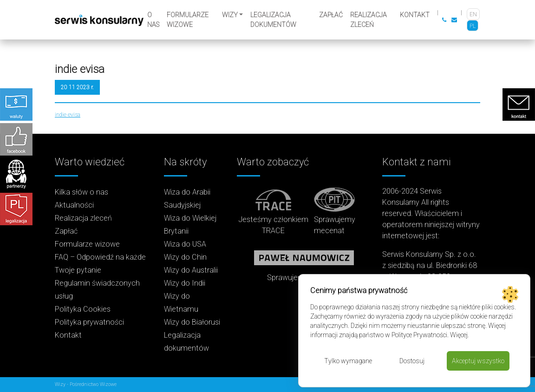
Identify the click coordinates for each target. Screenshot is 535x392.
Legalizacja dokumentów (273, 20)
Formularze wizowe (188, 20)
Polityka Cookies (83, 309)
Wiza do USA (185, 244)
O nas (153, 20)
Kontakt (415, 15)
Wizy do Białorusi (192, 322)
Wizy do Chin (185, 257)
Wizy (230, 15)
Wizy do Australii (191, 270)
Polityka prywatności (89, 322)
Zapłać (331, 15)
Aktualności (74, 205)
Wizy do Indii (185, 283)
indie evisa (68, 115)
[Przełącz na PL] (473, 26)
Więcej (459, 335)
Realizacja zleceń (369, 20)
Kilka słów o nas (82, 192)
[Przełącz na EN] (473, 14)
